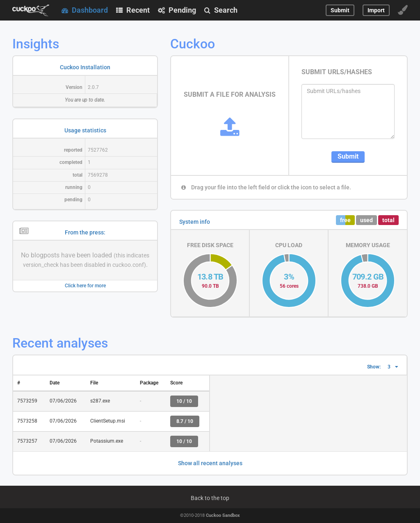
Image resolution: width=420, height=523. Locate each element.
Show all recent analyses (210, 463)
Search (221, 10)
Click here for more (85, 286)
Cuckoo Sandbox (223, 515)
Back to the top (210, 498)
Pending (177, 10)
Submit (348, 156)
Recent (133, 10)
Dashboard (85, 10)
